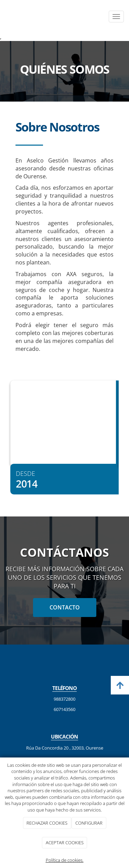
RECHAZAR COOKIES (47, 823)
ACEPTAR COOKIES (65, 843)
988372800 (64, 699)
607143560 (64, 709)
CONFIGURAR (89, 823)
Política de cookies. (65, 860)
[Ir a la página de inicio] (3, 17)
